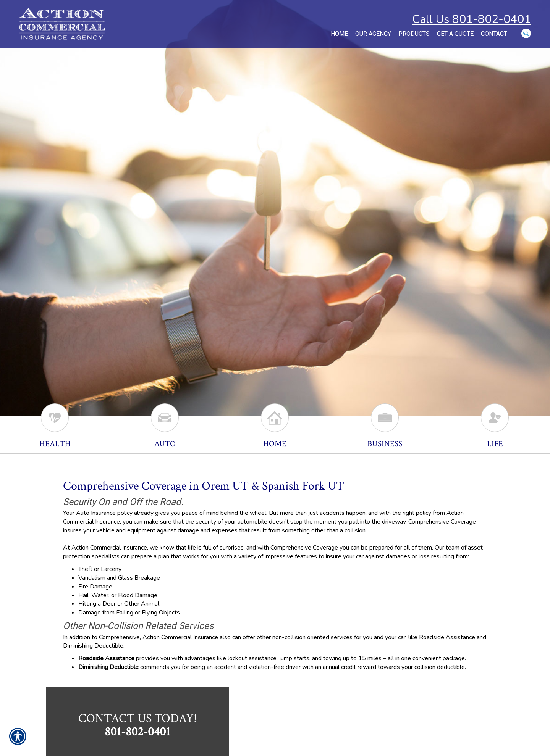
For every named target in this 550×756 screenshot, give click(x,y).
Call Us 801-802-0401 (472, 19)
